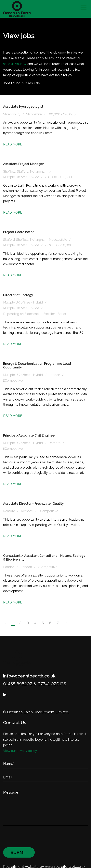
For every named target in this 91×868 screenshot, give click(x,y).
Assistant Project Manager (24, 164)
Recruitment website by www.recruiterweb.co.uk (44, 855)
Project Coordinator (18, 232)
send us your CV (15, 64)
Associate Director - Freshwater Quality (33, 504)
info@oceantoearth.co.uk (29, 676)
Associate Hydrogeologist (23, 107)
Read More (13, 144)
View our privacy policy (20, 751)
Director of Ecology (18, 295)
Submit (19, 841)
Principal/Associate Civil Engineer (29, 435)
